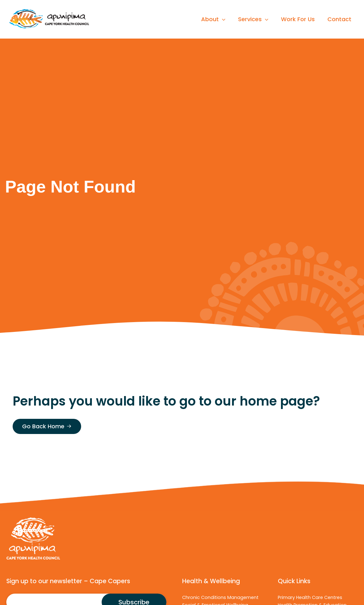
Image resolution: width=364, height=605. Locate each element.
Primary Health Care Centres (310, 597)
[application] (227, 19)
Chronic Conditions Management (220, 597)
